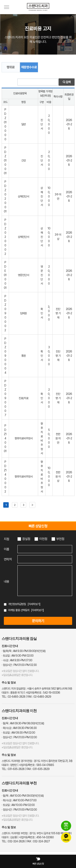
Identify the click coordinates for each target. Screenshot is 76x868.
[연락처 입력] (45, 559)
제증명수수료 (29, 67)
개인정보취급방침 (17, 604)
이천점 (43, 539)
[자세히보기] (34, 604)
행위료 (11, 67)
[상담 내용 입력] (45, 581)
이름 (6, 549)
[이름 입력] (45, 549)
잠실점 (26, 539)
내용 (6, 582)
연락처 (8, 559)
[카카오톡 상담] (66, 838)
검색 (67, 82)
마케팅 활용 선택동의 (19, 610)
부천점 (60, 539)
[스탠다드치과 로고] (38, 13)
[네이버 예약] (66, 826)
